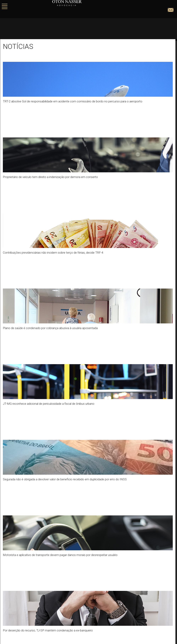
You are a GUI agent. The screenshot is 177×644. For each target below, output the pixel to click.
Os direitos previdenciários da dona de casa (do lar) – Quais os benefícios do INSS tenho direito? (61, 543)
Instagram (90, 610)
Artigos (7, 489)
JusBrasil (90, 621)
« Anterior (12, 440)
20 (58, 440)
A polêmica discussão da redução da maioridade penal (36, 567)
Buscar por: (10, 461)
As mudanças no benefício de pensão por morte (32, 535)
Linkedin (90, 616)
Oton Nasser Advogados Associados (25, 516)
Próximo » (72, 440)
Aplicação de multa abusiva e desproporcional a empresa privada (42, 559)
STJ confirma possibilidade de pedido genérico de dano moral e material (47, 551)
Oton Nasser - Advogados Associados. (86, 3)
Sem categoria (12, 505)
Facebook (90, 605)
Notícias (8, 497)
